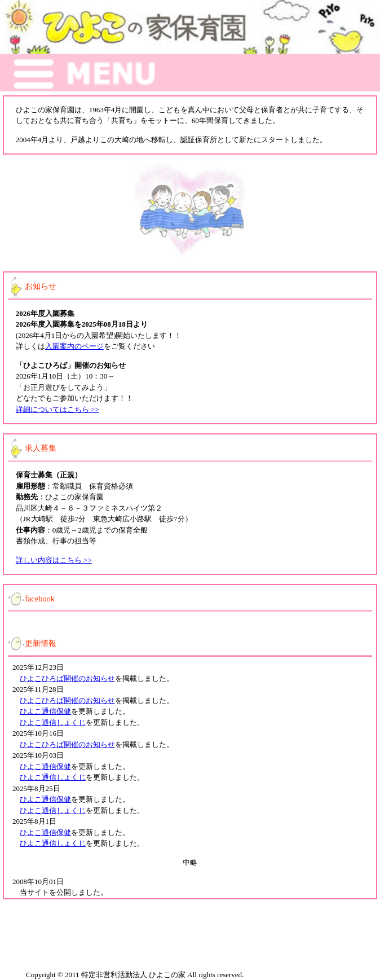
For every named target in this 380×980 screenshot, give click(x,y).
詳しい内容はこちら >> (54, 560)
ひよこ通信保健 (45, 711)
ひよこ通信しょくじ (53, 722)
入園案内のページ (74, 346)
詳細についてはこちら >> (58, 409)
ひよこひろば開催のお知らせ (67, 678)
